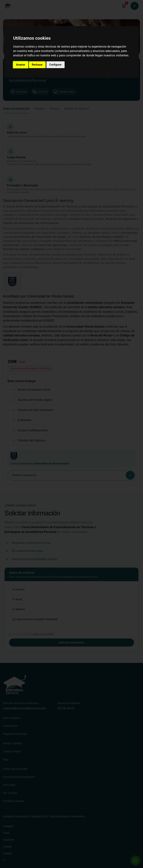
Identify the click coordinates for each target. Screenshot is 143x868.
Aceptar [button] (21, 65)
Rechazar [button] (37, 65)
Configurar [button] (55, 65)
